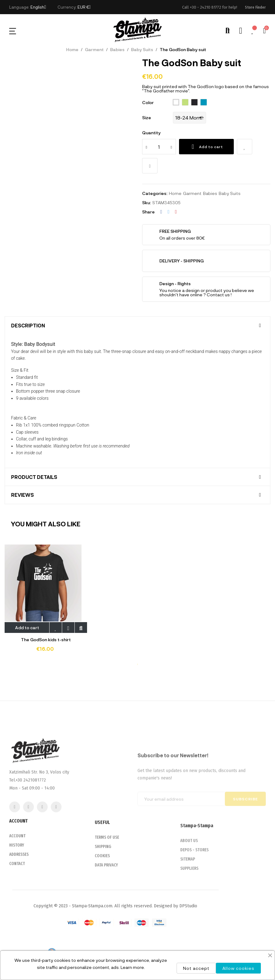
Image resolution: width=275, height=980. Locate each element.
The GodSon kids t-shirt (46, 640)
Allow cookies (238, 968)
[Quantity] (159, 147)
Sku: (146, 202)
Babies (210, 193)
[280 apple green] (185, 103)
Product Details (34, 477)
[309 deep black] (194, 103)
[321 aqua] (204, 103)
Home (175, 193)
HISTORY (17, 873)
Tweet (169, 212)
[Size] (189, 118)
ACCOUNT (17, 864)
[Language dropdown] (38, 7)
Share (161, 212)
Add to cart (206, 147)
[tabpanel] (46, 603)
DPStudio (188, 906)
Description (28, 326)
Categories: (155, 193)
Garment (192, 193)
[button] (255, 7)
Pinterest (176, 212)
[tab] (137, 326)
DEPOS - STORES (194, 881)
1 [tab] (137, 664)
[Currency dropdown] (84, 7)
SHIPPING (103, 876)
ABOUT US (189, 871)
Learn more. (133, 967)
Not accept (196, 968)
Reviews (22, 495)
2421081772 (35, 823)
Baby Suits (230, 193)
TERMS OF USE (107, 867)
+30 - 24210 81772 (205, 7)
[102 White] (176, 103)
